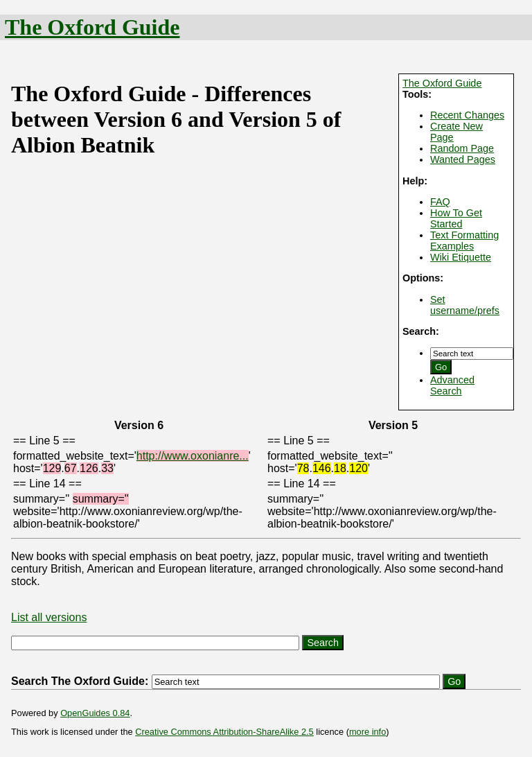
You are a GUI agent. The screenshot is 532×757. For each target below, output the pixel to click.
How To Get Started (456, 218)
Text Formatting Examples (464, 241)
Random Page (462, 148)
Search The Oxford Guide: (80, 681)
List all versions (49, 617)
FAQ (440, 202)
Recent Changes (467, 115)
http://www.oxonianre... (193, 456)
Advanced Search (452, 385)
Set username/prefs (465, 305)
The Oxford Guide (92, 27)
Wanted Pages (463, 159)
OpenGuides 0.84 (95, 713)
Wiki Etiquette (461, 257)
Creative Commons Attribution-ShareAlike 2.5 (224, 732)
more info (367, 732)
